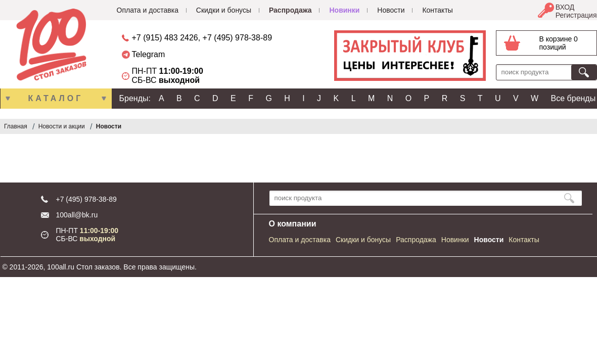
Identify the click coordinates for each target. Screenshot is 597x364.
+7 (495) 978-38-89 (237, 38)
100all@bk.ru (77, 215)
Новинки (344, 10)
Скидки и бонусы (224, 10)
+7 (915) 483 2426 (165, 38)
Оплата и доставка (148, 10)
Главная (16, 126)
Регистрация (576, 15)
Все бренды (573, 98)
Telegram (149, 54)
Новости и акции (62, 126)
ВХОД (565, 7)
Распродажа (290, 10)
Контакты (437, 10)
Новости (391, 10)
